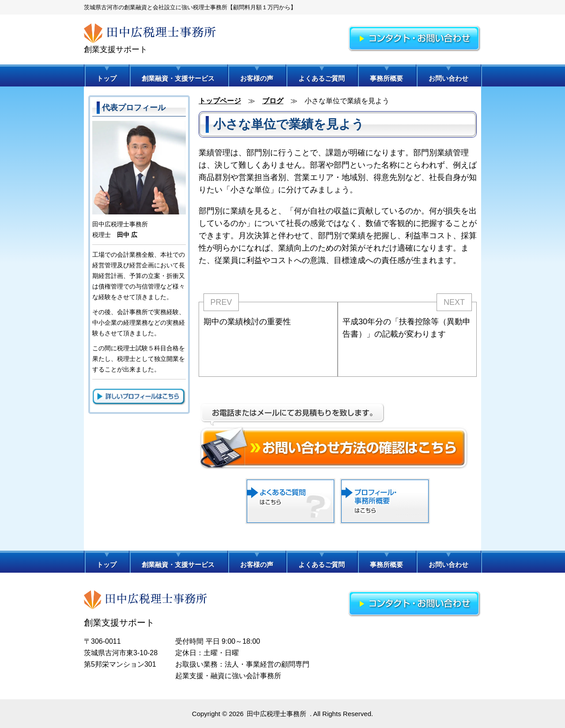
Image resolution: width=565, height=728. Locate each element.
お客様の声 (257, 78)
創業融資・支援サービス (178, 78)
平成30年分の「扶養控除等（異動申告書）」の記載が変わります (407, 328)
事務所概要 (386, 78)
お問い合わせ (448, 78)
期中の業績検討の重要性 (247, 322)
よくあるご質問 (322, 78)
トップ (107, 78)
